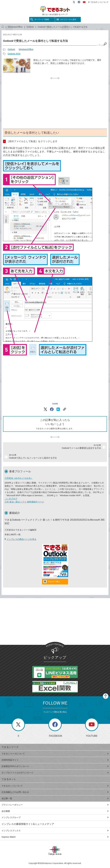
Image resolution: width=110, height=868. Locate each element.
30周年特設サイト (55, 760)
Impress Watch (55, 837)
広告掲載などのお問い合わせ (55, 792)
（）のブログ (11, 499)
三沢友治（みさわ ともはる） (19, 478)
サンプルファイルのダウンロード (55, 773)
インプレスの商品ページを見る (20, 539)
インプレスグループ (55, 817)
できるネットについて (98, 2)
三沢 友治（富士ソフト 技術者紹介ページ (24, 502)
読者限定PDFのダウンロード (55, 766)
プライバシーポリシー (55, 805)
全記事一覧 (55, 798)
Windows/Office (15, 27)
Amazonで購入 (54, 582)
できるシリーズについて (55, 754)
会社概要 (55, 811)
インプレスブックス (55, 831)
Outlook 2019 (14, 54)
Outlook (30, 27)
